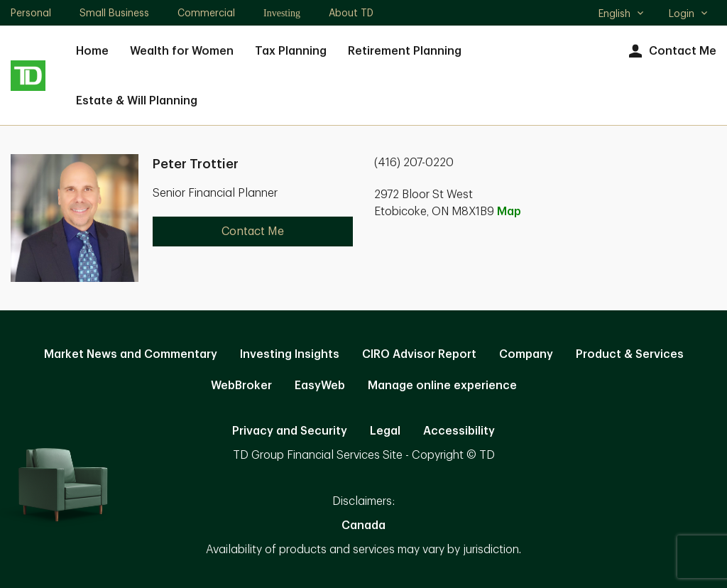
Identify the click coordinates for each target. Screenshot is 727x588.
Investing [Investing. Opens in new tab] (282, 13)
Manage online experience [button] (442, 386)
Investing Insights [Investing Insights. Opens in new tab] (290, 354)
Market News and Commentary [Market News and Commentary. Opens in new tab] (131, 354)
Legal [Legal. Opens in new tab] (385, 431)
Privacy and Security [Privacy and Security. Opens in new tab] (290, 431)
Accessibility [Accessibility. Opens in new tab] (459, 431)
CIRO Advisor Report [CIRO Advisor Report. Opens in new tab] (419, 354)
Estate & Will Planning (137, 101)
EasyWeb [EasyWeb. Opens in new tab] (320, 386)
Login (689, 13)
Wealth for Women (182, 51)
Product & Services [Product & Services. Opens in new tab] (630, 354)
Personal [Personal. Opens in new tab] (31, 13)
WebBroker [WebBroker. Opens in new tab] (241, 386)
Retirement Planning (405, 51)
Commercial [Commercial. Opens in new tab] (206, 13)
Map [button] (509, 212)
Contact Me (671, 51)
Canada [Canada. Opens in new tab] (363, 526)
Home (92, 51)
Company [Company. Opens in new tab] (526, 354)
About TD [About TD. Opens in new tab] (351, 13)
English (622, 15)
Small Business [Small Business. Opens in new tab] (114, 13)
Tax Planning (291, 51)
